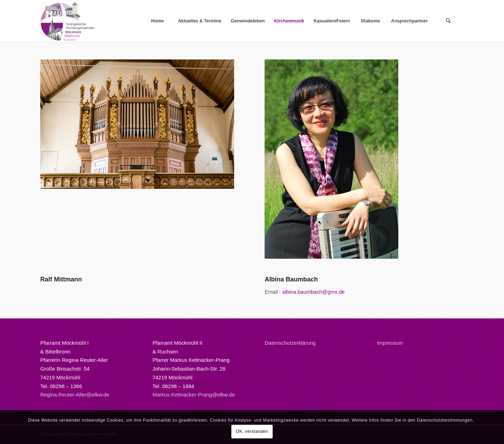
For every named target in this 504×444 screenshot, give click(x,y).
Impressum (390, 343)
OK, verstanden (252, 431)
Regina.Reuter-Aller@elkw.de (75, 395)
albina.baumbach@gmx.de (313, 292)
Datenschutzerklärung (290, 343)
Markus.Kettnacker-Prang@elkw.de (194, 395)
